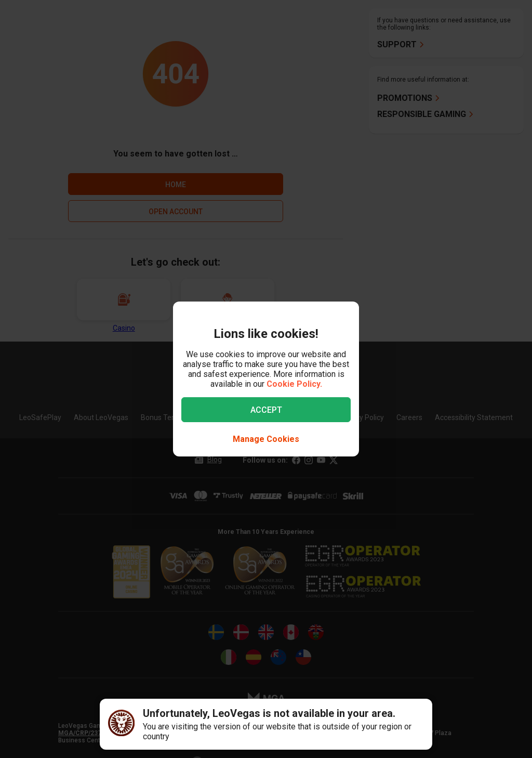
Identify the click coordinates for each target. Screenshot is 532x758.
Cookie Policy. (294, 384)
